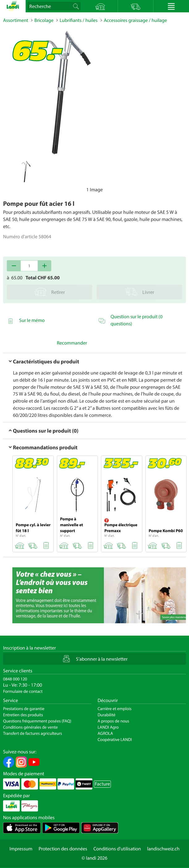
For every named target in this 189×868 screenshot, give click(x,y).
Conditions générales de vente (30, 727)
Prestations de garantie (24, 709)
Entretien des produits (23, 715)
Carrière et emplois (115, 709)
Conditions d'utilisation (117, 849)
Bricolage (44, 20)
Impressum (21, 849)
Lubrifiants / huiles (79, 20)
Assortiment (16, 20)
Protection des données (63, 849)
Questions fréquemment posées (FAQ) (37, 721)
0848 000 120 (15, 679)
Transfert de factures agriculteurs (33, 733)
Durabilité (107, 715)
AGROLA (105, 733)
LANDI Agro (108, 727)
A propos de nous (113, 721)
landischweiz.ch (164, 849)
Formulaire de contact (23, 691)
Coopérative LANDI (115, 739)
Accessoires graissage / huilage (135, 20)
